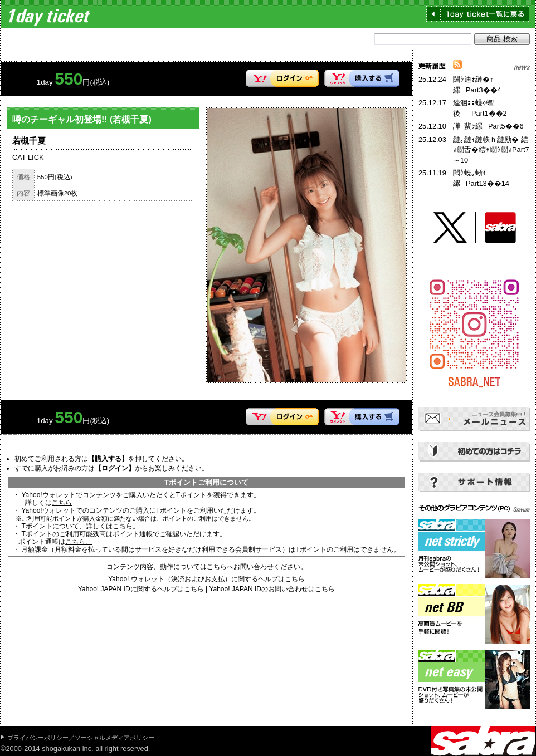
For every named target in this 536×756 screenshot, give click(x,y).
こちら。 (126, 526)
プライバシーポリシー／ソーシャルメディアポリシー (81, 738)
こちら (62, 503)
